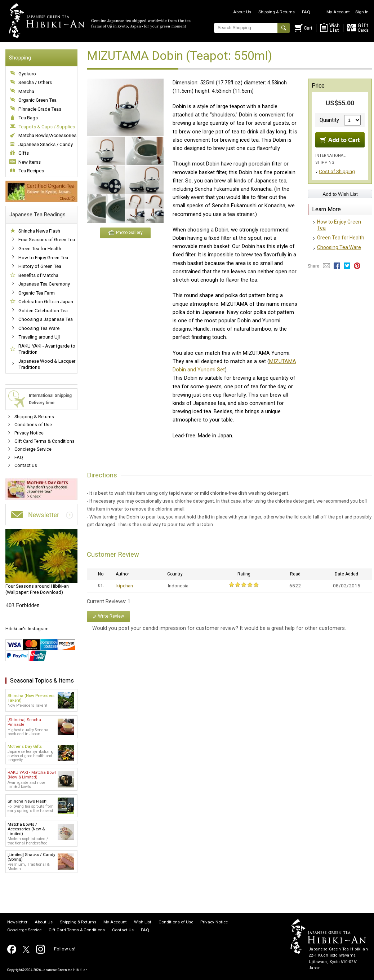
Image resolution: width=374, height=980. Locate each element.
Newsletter (17, 922)
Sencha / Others (35, 82)
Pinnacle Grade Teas (40, 109)
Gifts (24, 153)
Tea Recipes (31, 171)
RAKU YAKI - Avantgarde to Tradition (47, 349)
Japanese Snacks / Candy (46, 144)
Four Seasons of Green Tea (47, 240)
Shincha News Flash (39, 231)
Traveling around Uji (39, 337)
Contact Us (26, 465)
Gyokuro (27, 74)
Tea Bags (28, 118)
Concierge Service (33, 449)
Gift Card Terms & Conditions (44, 441)
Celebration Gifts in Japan (46, 302)
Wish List (143, 922)
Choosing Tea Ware (39, 328)
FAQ (306, 12)
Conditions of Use (33, 425)
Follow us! (65, 949)
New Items (30, 162)
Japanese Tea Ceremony (44, 284)
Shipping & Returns (277, 12)
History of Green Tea (40, 266)
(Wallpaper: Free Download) (41, 562)
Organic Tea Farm (37, 293)
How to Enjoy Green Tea (43, 258)
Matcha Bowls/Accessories (47, 135)
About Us (242, 12)
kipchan (125, 586)
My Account (338, 12)
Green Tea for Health (40, 249)
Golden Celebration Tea (43, 311)
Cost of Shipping (337, 171)
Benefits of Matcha (38, 275)
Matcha (26, 91)
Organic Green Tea (37, 100)
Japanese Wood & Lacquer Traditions (47, 364)
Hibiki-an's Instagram (27, 629)
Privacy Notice (29, 433)
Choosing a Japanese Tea (46, 319)
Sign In (362, 12)
